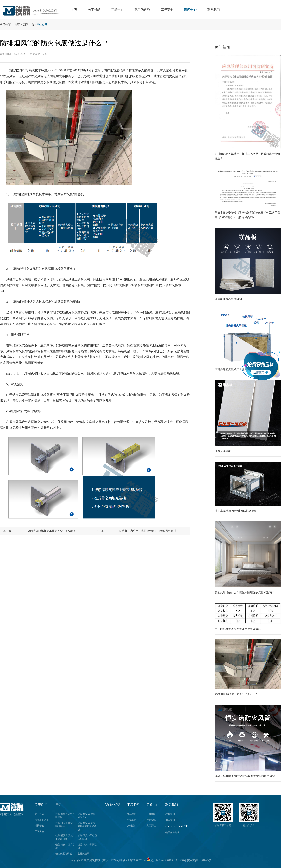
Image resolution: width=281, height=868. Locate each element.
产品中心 (117, 10)
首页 (74, 10)
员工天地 (151, 826)
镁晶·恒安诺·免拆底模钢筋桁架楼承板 (87, 826)
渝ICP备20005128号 (134, 860)
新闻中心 (190, 10)
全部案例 (132, 820)
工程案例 (167, 10)
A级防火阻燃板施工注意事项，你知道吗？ (54, 531)
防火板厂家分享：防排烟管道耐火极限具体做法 (148, 531)
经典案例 (132, 814)
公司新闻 (151, 814)
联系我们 (214, 10)
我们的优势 (142, 10)
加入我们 (170, 820)
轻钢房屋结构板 (64, 854)
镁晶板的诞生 (42, 820)
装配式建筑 (84, 854)
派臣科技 (206, 860)
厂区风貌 (39, 831)
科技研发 (39, 826)
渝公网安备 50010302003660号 (166, 860)
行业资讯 (42, 25)
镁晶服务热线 (172, 833)
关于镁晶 (94, 10)
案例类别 (132, 826)
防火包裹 (136, 76)
